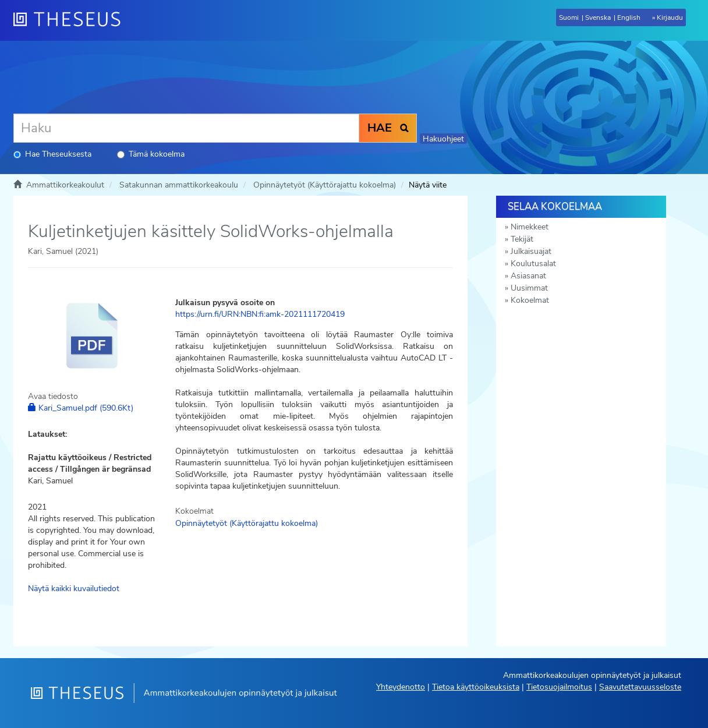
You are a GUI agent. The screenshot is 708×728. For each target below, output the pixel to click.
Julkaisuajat (531, 251)
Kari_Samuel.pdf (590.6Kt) (81, 408)
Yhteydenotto (401, 687)
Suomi (569, 17)
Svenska (598, 17)
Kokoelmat (530, 300)
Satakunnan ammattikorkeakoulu (179, 185)
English (629, 17)
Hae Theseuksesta (52, 154)
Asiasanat (528, 276)
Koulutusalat (533, 264)
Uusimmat (529, 288)
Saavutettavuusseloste (640, 687)
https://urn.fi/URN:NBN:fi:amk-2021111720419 (260, 314)
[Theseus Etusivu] (72, 20)
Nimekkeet (530, 227)
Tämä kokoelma (151, 154)
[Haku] (186, 128)
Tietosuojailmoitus (559, 687)
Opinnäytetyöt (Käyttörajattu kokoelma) (325, 185)
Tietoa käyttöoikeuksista (476, 687)
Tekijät (522, 239)
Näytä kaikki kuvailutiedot (74, 589)
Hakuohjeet (443, 139)
